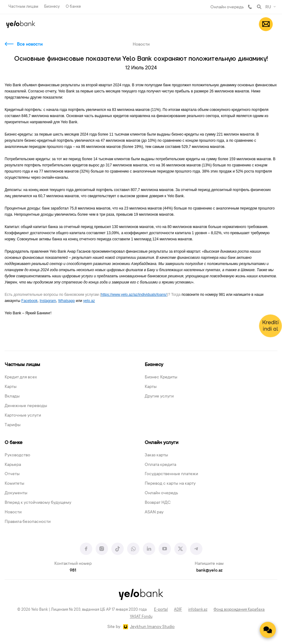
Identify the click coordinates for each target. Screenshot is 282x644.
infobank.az (198, 610)
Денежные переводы (26, 406)
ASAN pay (154, 512)
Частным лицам (23, 7)
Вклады (12, 397)
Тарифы (13, 425)
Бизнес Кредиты (161, 377)
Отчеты (12, 474)
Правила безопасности (28, 522)
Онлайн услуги (162, 443)
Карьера (13, 465)
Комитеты (15, 484)
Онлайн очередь (227, 7)
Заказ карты (156, 455)
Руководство (17, 455)
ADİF (178, 610)
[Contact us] (268, 630)
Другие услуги (159, 397)
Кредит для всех (21, 377)
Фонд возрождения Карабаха (239, 610)
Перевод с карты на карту (170, 484)
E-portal (161, 610)
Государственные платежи (171, 474)
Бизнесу (52, 7)
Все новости (30, 45)
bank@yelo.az (209, 571)
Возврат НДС (158, 503)
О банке (73, 7)
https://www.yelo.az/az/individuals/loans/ (134, 295)
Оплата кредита (160, 465)
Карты (11, 387)
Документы (16, 493)
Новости (13, 512)
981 (250, 7)
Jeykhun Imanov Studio (152, 627)
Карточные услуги (23, 416)
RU (268, 7)
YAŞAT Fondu (141, 617)
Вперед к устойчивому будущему (38, 503)
